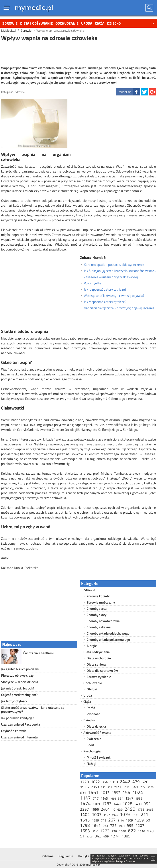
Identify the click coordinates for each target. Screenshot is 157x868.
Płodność (93, 714)
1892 (116, 793)
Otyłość (92, 689)
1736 (141, 809)
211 (144, 814)
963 (105, 826)
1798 (85, 825)
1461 (93, 792)
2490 (130, 809)
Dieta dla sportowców (102, 671)
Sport (90, 745)
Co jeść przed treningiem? (19, 695)
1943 (104, 798)
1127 (107, 815)
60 (148, 820)
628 (145, 782)
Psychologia (92, 751)
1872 (95, 782)
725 (113, 825)
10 (114, 809)
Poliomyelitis (93, 283)
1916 (84, 787)
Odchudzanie (67, 23)
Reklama (48, 856)
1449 (117, 804)
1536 (139, 798)
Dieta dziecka (96, 726)
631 (83, 793)
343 (98, 836)
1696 (95, 809)
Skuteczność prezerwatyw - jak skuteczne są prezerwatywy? (33, 710)
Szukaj (150, 8)
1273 (105, 831)
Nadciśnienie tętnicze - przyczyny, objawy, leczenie (119, 308)
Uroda (87, 23)
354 (105, 782)
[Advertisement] (78, 53)
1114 (121, 820)
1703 (90, 836)
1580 (122, 831)
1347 (129, 798)
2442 (125, 781)
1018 (114, 782)
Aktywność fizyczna (97, 733)
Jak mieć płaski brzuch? (18, 688)
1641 (96, 825)
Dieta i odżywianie (36, 23)
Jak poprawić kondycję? (18, 718)
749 (104, 820)
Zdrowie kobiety (98, 596)
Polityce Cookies (126, 861)
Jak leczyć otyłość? (14, 701)
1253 (151, 787)
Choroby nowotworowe (103, 621)
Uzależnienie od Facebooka (21, 724)
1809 (129, 820)
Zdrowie (10, 23)
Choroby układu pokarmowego (108, 640)
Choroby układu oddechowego (108, 633)
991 (147, 803)
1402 (85, 814)
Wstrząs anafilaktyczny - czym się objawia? (114, 296)
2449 (118, 787)
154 (126, 792)
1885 (126, 836)
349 (135, 787)
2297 (84, 809)
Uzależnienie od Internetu (19, 737)
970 (150, 831)
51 (82, 836)
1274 (115, 836)
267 (112, 820)
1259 (139, 820)
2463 (150, 809)
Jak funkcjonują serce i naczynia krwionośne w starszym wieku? (120, 271)
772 (143, 787)
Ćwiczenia (94, 739)
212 (103, 787)
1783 (107, 803)
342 (95, 831)
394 (121, 798)
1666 (113, 798)
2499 (138, 804)
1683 (85, 831)
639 (120, 809)
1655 (95, 820)
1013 (105, 793)
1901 (122, 826)
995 (130, 825)
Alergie (92, 646)
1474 (85, 803)
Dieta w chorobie (99, 658)
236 (114, 831)
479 (136, 782)
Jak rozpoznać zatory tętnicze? (105, 289)
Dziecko (114, 23)
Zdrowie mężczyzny (101, 602)
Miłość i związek (99, 757)
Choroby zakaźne (99, 627)
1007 (97, 814)
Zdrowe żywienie (99, 677)
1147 (85, 798)
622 (132, 831)
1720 (84, 782)
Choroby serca (97, 609)
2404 (105, 809)
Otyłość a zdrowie (14, 731)
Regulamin (66, 856)
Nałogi (91, 764)
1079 (125, 814)
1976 (115, 815)
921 (110, 787)
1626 (126, 787)
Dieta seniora (96, 664)
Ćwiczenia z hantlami (38, 653)
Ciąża (100, 23)
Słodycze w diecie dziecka (20, 682)
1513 (85, 820)
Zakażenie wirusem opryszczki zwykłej (111, 277)
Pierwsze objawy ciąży (17, 675)
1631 (135, 815)
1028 (128, 803)
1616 (141, 831)
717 (96, 798)
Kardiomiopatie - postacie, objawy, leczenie (114, 265)
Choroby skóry (97, 615)
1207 (140, 825)
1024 (138, 792)
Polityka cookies (89, 856)
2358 (95, 787)
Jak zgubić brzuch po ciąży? (20, 669)
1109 (96, 804)
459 (106, 836)
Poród (91, 708)
